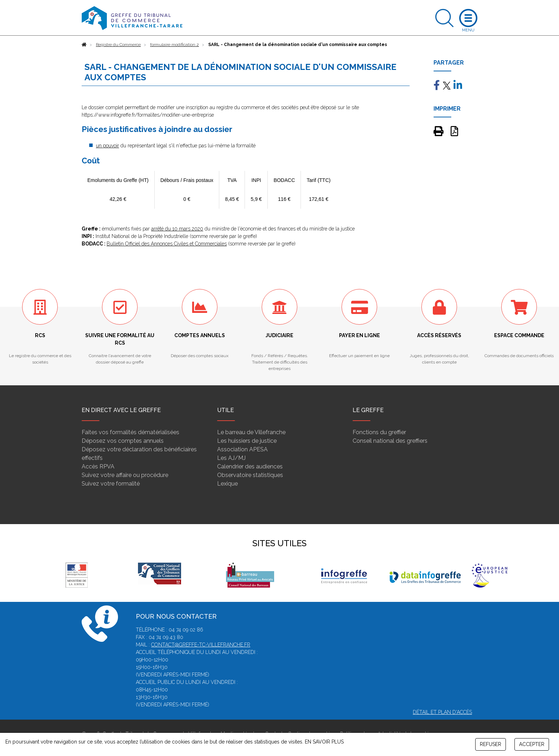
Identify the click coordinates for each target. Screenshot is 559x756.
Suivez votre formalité (111, 484)
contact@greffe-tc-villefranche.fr (201, 645)
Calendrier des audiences (250, 466)
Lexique (227, 484)
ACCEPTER (532, 744)
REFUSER (491, 744)
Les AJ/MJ (231, 458)
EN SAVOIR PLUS (324, 742)
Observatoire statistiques (250, 475)
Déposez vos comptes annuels (123, 441)
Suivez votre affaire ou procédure (125, 475)
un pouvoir (107, 146)
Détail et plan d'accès (442, 712)
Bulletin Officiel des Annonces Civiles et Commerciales (167, 244)
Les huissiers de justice (247, 441)
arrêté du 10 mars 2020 (177, 229)
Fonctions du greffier (379, 432)
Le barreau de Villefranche (251, 432)
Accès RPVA (98, 466)
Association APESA (242, 449)
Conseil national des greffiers (390, 441)
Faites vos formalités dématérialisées (130, 432)
